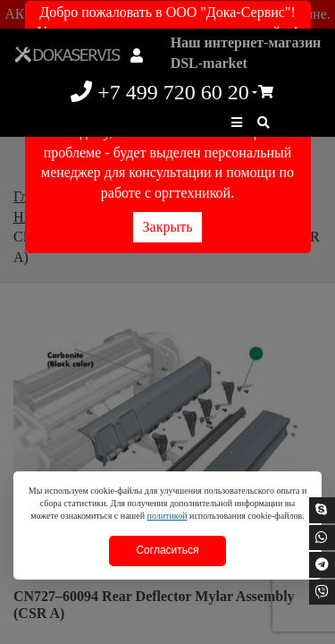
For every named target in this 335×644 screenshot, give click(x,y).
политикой (167, 516)
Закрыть (168, 227)
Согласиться (167, 550)
